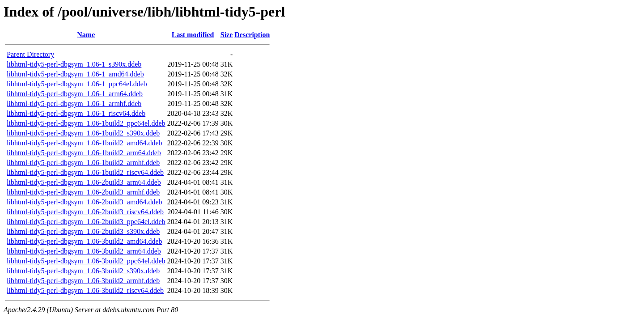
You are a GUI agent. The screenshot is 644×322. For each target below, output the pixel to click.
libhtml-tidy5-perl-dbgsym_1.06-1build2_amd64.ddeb (85, 143)
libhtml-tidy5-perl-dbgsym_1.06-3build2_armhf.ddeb (83, 281)
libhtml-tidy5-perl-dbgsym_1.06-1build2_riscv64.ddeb (85, 172)
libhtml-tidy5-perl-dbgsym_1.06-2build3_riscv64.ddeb (85, 212)
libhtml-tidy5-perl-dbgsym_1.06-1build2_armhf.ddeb (83, 163)
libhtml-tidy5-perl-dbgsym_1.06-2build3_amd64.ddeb (85, 202)
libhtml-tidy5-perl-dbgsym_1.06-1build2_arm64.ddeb (84, 153)
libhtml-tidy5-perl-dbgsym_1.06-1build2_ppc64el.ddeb (86, 123)
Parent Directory (30, 54)
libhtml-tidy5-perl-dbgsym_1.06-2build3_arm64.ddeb (84, 182)
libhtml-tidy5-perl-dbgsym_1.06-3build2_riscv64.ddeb (85, 290)
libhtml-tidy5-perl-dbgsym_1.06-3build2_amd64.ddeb (85, 241)
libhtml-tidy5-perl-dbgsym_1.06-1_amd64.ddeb (75, 74)
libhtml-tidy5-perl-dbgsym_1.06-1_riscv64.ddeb (76, 113)
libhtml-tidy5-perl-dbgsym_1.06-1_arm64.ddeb (75, 94)
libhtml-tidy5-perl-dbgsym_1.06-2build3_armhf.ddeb (83, 192)
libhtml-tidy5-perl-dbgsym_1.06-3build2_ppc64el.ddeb (86, 261)
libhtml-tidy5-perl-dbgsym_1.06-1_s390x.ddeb (74, 64)
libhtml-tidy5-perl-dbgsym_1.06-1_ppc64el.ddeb (77, 84)
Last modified (193, 35)
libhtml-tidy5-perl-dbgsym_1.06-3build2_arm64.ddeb (84, 251)
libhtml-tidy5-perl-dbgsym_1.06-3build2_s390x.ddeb (83, 271)
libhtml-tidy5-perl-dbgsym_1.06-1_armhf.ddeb (74, 104)
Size (227, 35)
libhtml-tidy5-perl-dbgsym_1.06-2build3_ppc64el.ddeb (86, 222)
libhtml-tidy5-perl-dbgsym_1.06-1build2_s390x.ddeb (83, 133)
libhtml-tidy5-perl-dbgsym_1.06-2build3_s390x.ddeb (83, 231)
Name (86, 35)
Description (252, 35)
